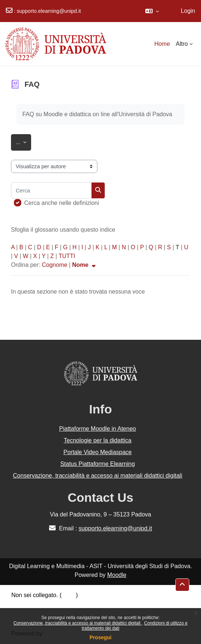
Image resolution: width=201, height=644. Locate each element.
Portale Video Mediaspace (98, 452)
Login (188, 11)
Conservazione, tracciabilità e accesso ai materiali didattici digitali (78, 623)
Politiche (22, 604)
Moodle (117, 575)
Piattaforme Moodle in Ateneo (98, 429)
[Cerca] (51, 190)
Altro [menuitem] (182, 44)
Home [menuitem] (162, 44)
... (23, 141)
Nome (85, 265)
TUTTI (67, 256)
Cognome (54, 265)
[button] (152, 11)
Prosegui (101, 637)
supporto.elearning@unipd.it (49, 11)
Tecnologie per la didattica (98, 440)
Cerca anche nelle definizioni (62, 203)
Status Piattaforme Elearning (98, 464)
